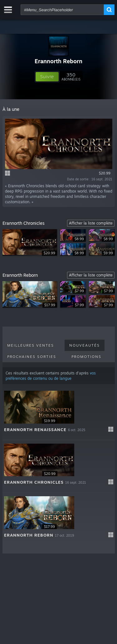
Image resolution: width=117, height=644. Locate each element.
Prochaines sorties (32, 357)
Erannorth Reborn (58, 61)
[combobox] (62, 10)
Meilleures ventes (31, 345)
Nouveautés (85, 345)
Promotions (86, 357)
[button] (47, 77)
